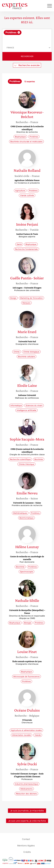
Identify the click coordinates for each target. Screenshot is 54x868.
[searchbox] (27, 39)
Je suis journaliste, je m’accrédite (27, 811)
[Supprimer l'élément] (19, 32)
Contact (26, 839)
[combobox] (27, 36)
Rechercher (27, 56)
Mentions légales (26, 845)
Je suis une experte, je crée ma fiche (27, 821)
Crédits (27, 852)
